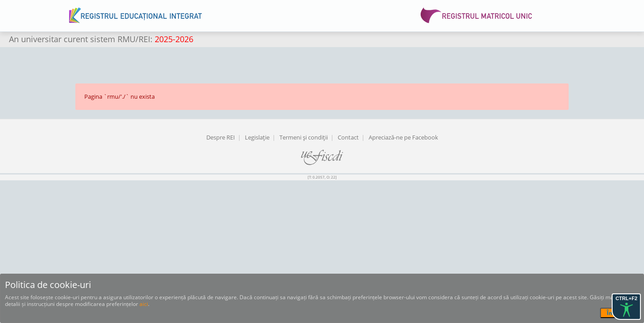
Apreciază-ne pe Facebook (403, 137)
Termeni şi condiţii (304, 137)
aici (144, 304)
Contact (348, 137)
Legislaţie (257, 137)
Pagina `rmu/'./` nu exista (120, 96)
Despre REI (221, 137)
